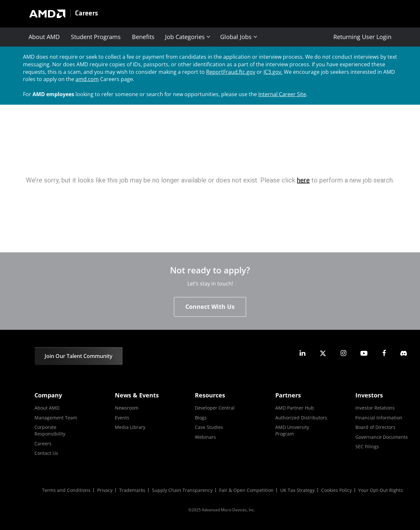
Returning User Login (362, 37)
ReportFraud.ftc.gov (231, 72)
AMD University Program (292, 430)
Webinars (205, 437)
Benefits (143, 37)
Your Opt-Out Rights (381, 490)
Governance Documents (382, 437)
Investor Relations (375, 408)
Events (122, 418)
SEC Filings (367, 446)
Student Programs (96, 37)
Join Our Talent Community (79, 356)
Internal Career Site (282, 94)
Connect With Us (210, 307)
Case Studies (209, 427)
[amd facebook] (384, 353)
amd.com (87, 79)
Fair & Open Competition (246, 490)
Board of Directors (375, 427)
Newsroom (127, 408)
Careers (87, 14)
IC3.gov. (273, 72)
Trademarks (132, 490)
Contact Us (46, 453)
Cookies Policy (336, 490)
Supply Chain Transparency (182, 490)
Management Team (56, 418)
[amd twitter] (323, 353)
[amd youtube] (364, 353)
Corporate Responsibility (50, 430)
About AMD (44, 37)
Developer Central (215, 408)
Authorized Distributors (301, 418)
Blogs (201, 418)
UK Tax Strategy (297, 490)
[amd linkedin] (303, 353)
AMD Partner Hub (295, 408)
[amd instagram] (343, 353)
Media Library (130, 427)
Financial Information (379, 418)
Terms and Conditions (66, 490)
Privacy (105, 490)
